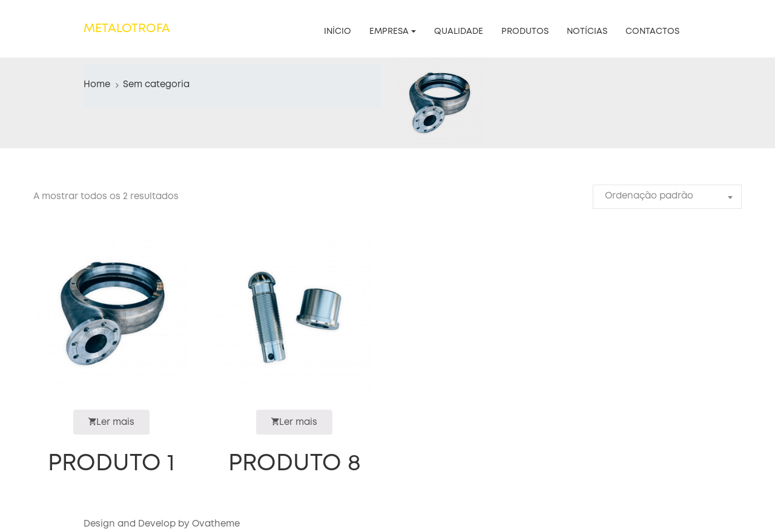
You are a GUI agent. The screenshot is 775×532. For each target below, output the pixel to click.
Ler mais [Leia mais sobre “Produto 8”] (294, 422)
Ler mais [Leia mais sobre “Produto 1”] (111, 422)
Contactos (652, 31)
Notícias (587, 31)
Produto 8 (295, 464)
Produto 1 (111, 464)
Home (97, 85)
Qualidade (459, 31)
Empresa (389, 31)
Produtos (525, 31)
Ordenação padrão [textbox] (649, 196)
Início (338, 31)
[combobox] (667, 197)
